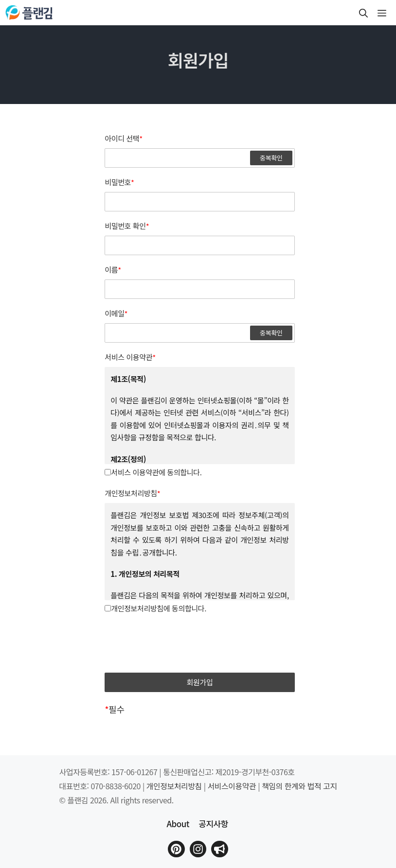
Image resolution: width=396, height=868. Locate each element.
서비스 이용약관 (130, 357)
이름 (113, 270)
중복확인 (271, 158)
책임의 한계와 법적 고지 (299, 786)
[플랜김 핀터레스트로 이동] (176, 849)
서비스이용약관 (232, 786)
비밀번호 (119, 182)
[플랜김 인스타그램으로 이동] (198, 849)
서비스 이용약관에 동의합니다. (153, 472)
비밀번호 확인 (127, 226)
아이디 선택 (124, 139)
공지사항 (213, 824)
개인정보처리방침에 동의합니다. (155, 608)
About (178, 824)
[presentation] (200, 644)
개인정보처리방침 (132, 493)
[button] (363, 13)
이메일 (116, 313)
